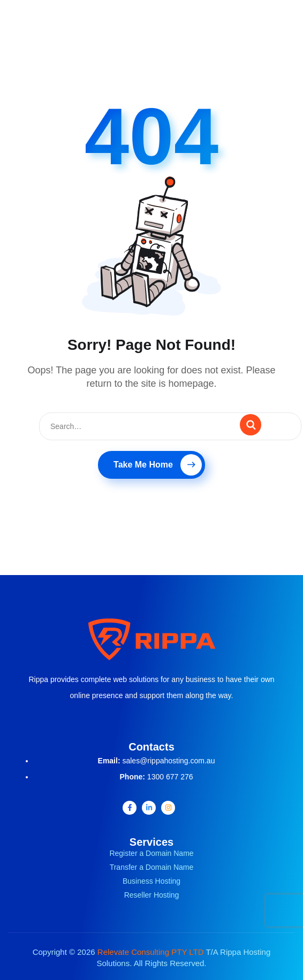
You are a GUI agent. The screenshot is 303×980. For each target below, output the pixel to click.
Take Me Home (158, 465)
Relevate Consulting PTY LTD (151, 952)
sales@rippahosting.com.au (168, 761)
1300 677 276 (170, 777)
